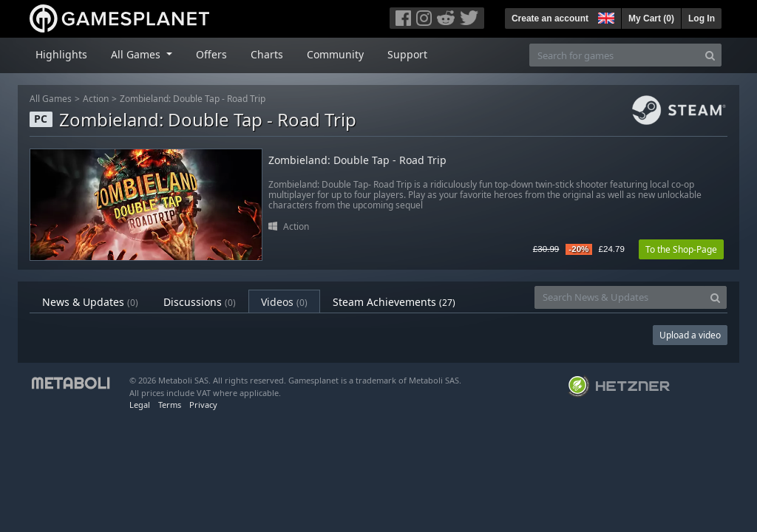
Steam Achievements (394, 302)
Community (335, 54)
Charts (267, 54)
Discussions (200, 302)
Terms (170, 405)
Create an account (550, 18)
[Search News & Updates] (619, 297)
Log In (702, 18)
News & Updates (90, 302)
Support (407, 54)
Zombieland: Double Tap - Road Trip (193, 99)
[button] (605, 16)
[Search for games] (614, 55)
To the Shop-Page (681, 249)
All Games (51, 99)
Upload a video (690, 335)
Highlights (61, 54)
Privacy (203, 405)
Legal (140, 405)
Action (96, 99)
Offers (211, 54)
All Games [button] (137, 54)
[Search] (710, 55)
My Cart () (651, 18)
